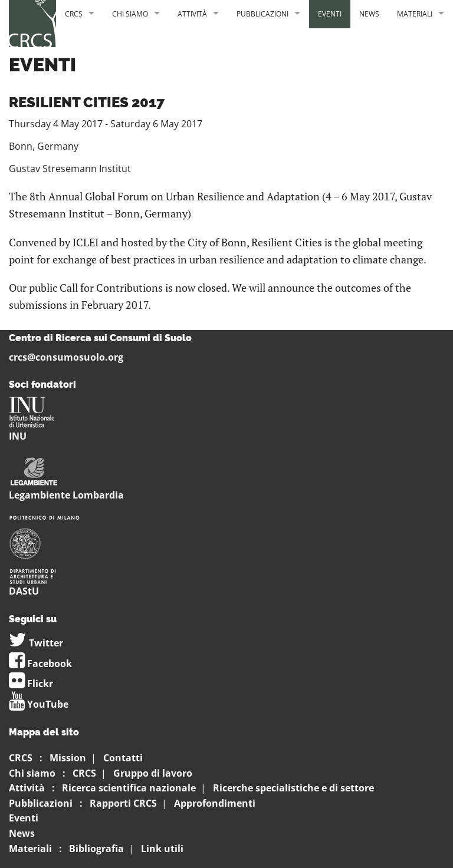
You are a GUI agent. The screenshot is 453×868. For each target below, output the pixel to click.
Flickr (31, 684)
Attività (192, 14)
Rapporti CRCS (123, 803)
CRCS (74, 14)
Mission (68, 758)
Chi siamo (130, 14)
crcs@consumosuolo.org (66, 357)
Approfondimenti (215, 803)
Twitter (36, 643)
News (369, 14)
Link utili (162, 849)
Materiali (415, 14)
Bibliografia (96, 849)
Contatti (123, 758)
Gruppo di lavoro (153, 773)
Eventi (330, 14)
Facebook (40, 664)
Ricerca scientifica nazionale (129, 788)
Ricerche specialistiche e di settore (293, 788)
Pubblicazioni (262, 14)
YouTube (39, 704)
